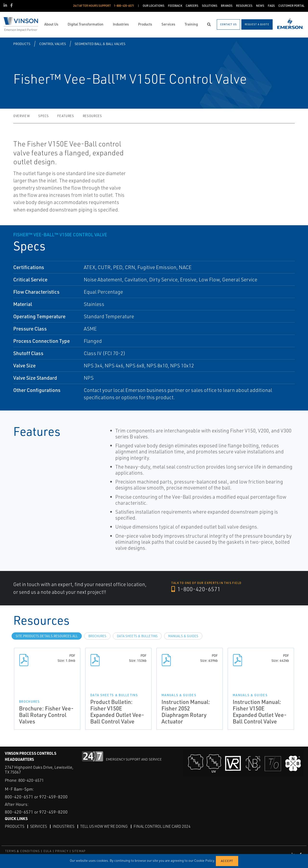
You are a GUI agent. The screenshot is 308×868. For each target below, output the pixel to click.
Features (66, 116)
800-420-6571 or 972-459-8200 (36, 797)
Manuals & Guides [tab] (183, 636)
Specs (43, 116)
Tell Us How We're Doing (104, 826)
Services (38, 826)
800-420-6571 (31, 780)
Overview (21, 116)
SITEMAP (79, 851)
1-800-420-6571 (196, 589)
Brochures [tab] (97, 636)
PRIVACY (62, 851)
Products (22, 44)
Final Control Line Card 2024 (162, 826)
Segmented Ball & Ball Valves (100, 44)
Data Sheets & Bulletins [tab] (137, 636)
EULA (48, 851)
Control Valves (53, 44)
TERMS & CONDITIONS (22, 851)
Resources (92, 116)
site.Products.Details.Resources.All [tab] (47, 636)
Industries (64, 826)
